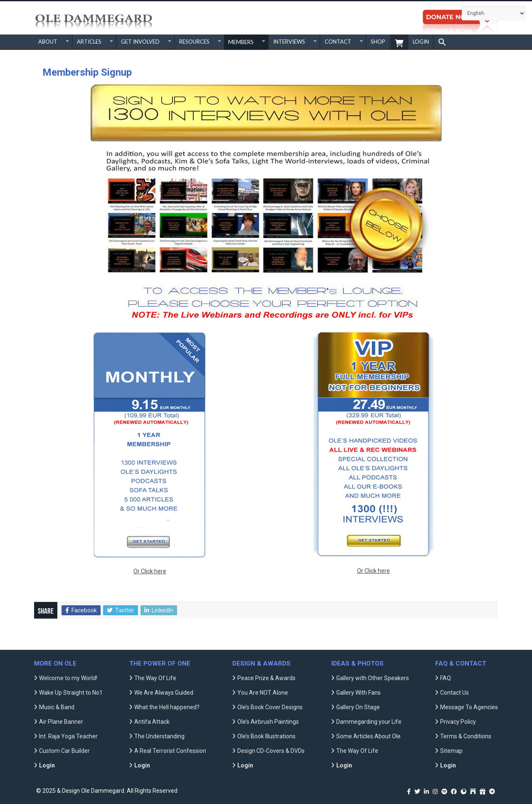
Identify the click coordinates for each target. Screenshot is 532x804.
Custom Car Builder (64, 751)
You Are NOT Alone (263, 693)
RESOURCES (194, 42)
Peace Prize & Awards (266, 678)
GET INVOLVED (140, 42)
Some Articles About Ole (368, 736)
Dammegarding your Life (369, 722)
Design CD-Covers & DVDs (271, 751)
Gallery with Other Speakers (373, 678)
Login (421, 42)
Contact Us (454, 693)
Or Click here (150, 571)
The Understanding (159, 736)
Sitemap (451, 751)
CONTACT (338, 42)
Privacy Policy (458, 722)
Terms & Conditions (466, 736)
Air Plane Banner (61, 722)
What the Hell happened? (167, 707)
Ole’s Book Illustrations (266, 736)
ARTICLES (89, 42)
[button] (442, 42)
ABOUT (48, 42)
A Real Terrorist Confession (170, 751)
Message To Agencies (469, 707)
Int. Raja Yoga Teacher (68, 736)
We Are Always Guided (164, 693)
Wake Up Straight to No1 (71, 693)
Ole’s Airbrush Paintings (268, 722)
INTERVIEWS (289, 42)
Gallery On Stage (358, 707)
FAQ (446, 678)
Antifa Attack (152, 722)
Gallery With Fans (358, 693)
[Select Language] (494, 13)
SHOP (378, 42)
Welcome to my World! (68, 678)
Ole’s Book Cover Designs (270, 707)
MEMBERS (241, 42)
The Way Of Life (155, 678)
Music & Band (57, 707)
